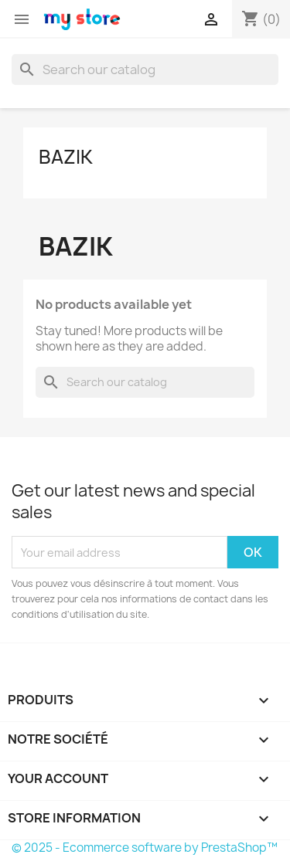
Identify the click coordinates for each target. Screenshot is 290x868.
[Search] (145, 70)
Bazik (66, 157)
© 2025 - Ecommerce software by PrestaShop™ (145, 848)
